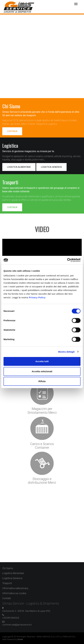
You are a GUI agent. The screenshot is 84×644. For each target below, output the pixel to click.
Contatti (6, 598)
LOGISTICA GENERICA (51, 167)
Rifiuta (42, 381)
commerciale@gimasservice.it (17, 625)
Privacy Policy (37, 297)
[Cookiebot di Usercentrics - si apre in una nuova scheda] (67, 260)
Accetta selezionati (42, 371)
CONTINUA (12, 131)
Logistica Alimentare (13, 573)
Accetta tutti (42, 361)
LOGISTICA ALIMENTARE (19, 167)
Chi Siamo (8, 568)
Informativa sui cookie (14, 593)
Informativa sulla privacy (15, 588)
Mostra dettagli (66, 352)
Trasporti (7, 583)
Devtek (20, 639)
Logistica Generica (12, 578)
